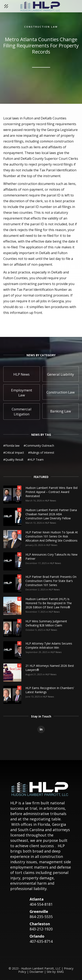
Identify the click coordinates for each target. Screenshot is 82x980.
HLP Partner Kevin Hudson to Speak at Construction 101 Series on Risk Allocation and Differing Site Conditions (52, 536)
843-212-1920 (41, 929)
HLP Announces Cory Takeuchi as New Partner (51, 557)
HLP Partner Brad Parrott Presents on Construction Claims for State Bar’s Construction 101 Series (51, 581)
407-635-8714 (41, 941)
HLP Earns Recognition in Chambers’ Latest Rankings (50, 690)
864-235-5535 (41, 917)
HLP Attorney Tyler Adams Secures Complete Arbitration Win (49, 645)
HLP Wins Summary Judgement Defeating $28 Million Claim (46, 623)
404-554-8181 (41, 904)
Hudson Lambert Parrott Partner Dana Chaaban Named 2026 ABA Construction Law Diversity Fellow (51, 514)
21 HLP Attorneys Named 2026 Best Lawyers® (50, 668)
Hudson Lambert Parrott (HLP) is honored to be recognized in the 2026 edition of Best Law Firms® (49, 603)
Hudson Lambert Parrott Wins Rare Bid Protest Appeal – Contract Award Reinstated (51, 492)
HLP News (50, 501)
